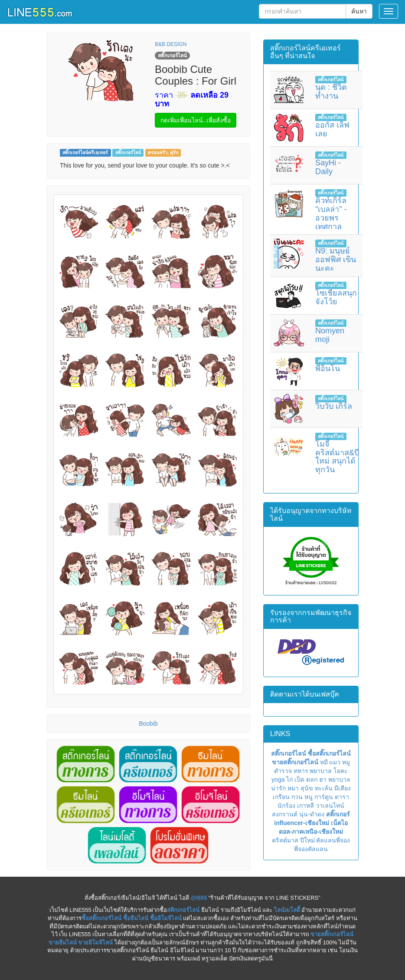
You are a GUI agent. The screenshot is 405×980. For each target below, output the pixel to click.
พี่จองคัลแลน (311, 849)
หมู (346, 762)
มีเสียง (343, 788)
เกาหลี (305, 806)
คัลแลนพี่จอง (333, 840)
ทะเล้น (324, 788)
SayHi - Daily (328, 167)
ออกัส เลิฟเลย (332, 129)
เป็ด (299, 779)
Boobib (148, 723)
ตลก (312, 779)
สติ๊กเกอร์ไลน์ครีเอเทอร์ (85, 153)
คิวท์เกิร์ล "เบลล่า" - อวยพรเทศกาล (331, 213)
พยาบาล (321, 771)
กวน (297, 797)
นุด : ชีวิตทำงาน (331, 92)
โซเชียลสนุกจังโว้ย (336, 297)
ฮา (323, 779)
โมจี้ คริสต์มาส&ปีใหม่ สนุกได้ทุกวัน (337, 457)
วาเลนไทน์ (330, 806)
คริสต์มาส (285, 840)
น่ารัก (278, 788)
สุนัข (307, 788)
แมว (335, 762)
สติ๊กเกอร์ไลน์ (128, 153)
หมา (293, 788)
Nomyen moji (330, 335)
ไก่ (289, 779)
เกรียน (281, 797)
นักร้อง (286, 806)
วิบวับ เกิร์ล (334, 406)
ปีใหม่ (307, 840)
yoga (278, 779)
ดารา (342, 797)
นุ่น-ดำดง (312, 814)
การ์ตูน (324, 797)
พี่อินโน (328, 368)
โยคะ (341, 771)
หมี (324, 762)
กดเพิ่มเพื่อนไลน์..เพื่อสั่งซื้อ (196, 120)
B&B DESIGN (171, 44)
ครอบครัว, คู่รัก (163, 153)
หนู (309, 797)
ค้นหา (359, 11)
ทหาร (301, 771)
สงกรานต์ (285, 814)
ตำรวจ (283, 771)
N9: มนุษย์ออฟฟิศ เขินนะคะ (336, 260)
